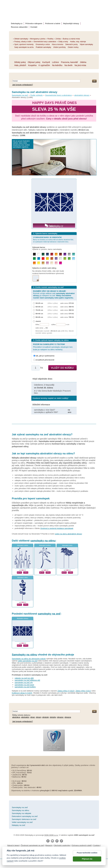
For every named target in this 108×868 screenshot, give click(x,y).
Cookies (96, 845)
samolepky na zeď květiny (25, 687)
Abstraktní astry (67, 545)
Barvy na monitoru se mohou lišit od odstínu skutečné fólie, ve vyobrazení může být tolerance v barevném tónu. (53, 240)
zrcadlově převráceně (45, 360)
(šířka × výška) (53, 303)
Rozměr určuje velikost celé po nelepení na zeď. (54, 294)
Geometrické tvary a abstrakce (59, 95)
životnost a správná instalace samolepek (57, 528)
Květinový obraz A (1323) (22, 693)
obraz (33, 717)
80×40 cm (39, 314)
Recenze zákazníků (19, 27)
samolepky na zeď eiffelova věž (27, 680)
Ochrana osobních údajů (82, 845)
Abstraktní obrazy (23, 618)
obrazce (68, 717)
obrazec (60, 717)
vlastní (38, 321)
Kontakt (34, 27)
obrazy (39, 717)
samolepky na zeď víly (24, 682)
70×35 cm (39, 310)
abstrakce (16, 717)
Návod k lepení (13, 845)
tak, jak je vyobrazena (45, 356)
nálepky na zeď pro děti (24, 678)
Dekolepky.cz (17, 23)
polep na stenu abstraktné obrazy (68, 534)
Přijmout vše (87, 859)
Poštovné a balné (53, 23)
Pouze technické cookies (87, 853)
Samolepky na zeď (20, 95)
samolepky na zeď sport (24, 685)
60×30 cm (39, 307)
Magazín (49, 845)
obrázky (53, 717)
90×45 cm (39, 317)
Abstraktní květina (45, 545)
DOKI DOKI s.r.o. (51, 835)
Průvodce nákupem (34, 23)
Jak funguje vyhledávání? (23, 85)
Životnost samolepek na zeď (32, 845)
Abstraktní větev (23, 578)
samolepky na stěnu (43, 541)
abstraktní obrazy (82, 95)
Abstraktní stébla (23, 545)
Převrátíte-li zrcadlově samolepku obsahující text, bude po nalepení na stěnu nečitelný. (53, 347)
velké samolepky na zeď (28, 661)
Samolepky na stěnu (24, 655)
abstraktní (25, 717)
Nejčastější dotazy (71, 23)
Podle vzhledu (36, 95)
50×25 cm (39, 303)
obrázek (45, 717)
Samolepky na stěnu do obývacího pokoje (29, 659)
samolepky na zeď (49, 614)
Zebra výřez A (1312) (66, 691)
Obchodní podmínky (62, 845)
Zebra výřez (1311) (83, 691)
